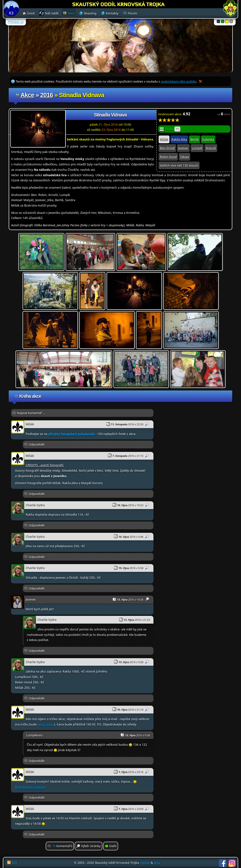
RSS (14, 863)
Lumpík (197, 148)
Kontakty (112, 13)
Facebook (223, 863)
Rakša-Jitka (179, 139)
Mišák (164, 139)
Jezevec (183, 148)
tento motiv (46, 724)
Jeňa (157, 863)
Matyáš (211, 148)
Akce (27, 95)
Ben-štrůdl (167, 148)
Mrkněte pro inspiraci (30, 787)
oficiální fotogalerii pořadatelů (71, 434)
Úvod (31, 13)
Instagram (232, 863)
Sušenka (208, 139)
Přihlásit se (16, 22)
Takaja (185, 157)
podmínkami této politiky (179, 81)
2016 (47, 95)
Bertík (194, 139)
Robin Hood (168, 157)
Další (113, 846)
